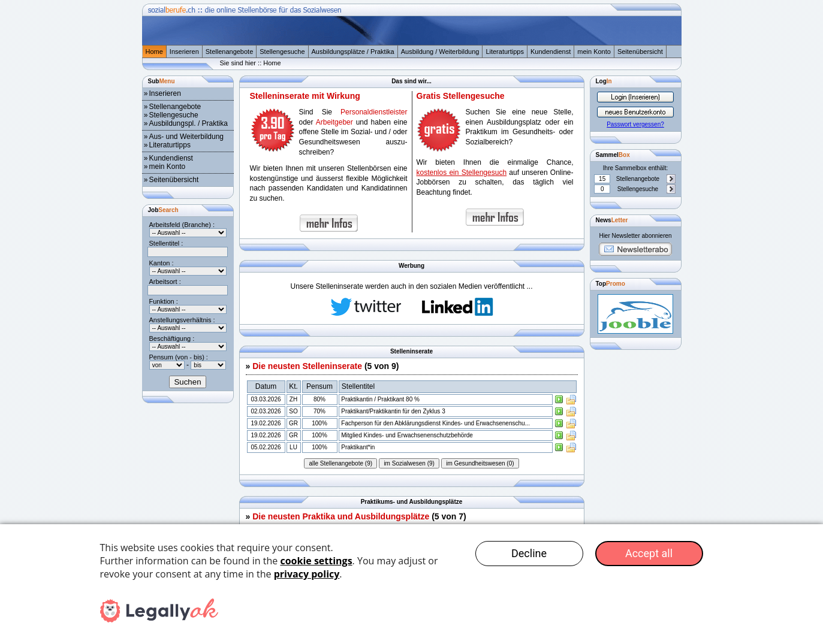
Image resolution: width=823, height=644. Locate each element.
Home (154, 52)
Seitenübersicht (640, 52)
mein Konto (594, 52)
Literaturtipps (505, 52)
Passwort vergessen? (635, 124)
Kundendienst (551, 52)
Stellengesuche (282, 52)
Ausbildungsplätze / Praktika (353, 52)
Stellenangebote (230, 52)
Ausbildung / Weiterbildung (440, 52)
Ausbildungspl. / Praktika (189, 123)
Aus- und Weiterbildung (187, 137)
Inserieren (184, 52)
